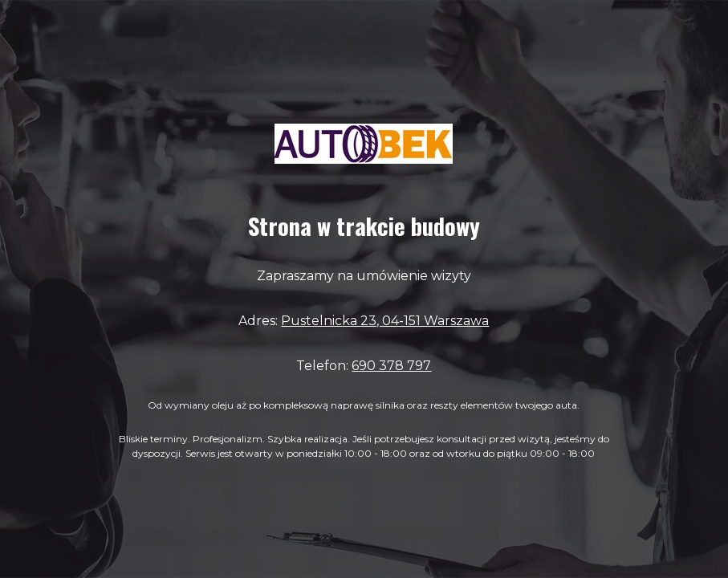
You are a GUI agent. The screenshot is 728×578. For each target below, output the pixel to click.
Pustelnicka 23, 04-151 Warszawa (385, 321)
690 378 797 (391, 366)
